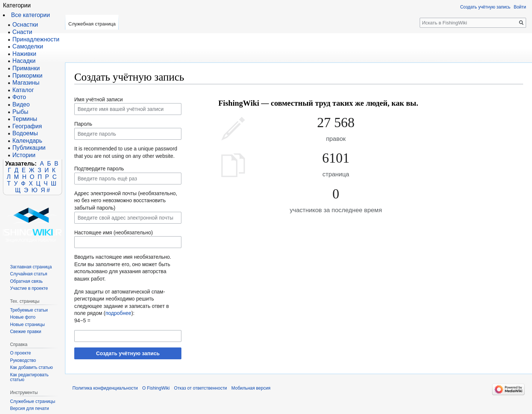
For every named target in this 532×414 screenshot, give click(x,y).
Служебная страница (92, 24)
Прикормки (28, 76)
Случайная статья (28, 274)
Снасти (23, 32)
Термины (25, 119)
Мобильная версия (251, 388)
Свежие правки (25, 332)
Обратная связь (26, 281)
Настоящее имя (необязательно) (114, 233)
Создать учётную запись (128, 353)
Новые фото (23, 317)
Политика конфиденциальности (105, 388)
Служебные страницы (33, 401)
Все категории (30, 15)
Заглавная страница (31, 267)
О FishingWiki (156, 388)
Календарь (28, 141)
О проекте (21, 353)
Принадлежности (36, 39)
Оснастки (25, 25)
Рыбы (21, 112)
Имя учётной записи (98, 99)
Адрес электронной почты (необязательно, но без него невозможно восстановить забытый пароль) (126, 201)
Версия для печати (29, 408)
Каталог (23, 90)
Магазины (26, 83)
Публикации (29, 148)
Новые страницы (27, 325)
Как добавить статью (31, 367)
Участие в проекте (29, 288)
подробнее (118, 313)
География (27, 126)
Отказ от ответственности (200, 388)
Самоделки (28, 46)
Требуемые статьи (29, 310)
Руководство (23, 360)
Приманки (26, 68)
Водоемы (25, 133)
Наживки (25, 54)
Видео (21, 104)
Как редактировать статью (29, 377)
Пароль (83, 124)
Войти (520, 7)
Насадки (24, 61)
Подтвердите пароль (99, 169)
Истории (24, 155)
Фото (19, 97)
